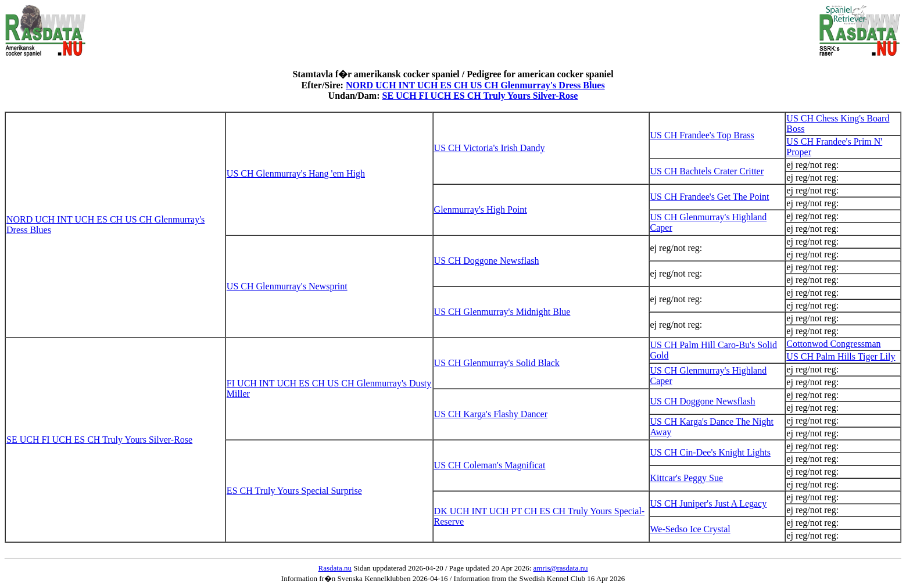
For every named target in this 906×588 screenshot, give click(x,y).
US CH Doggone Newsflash (487, 261)
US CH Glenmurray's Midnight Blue (502, 312)
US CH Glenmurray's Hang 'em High (296, 173)
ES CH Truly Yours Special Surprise (294, 491)
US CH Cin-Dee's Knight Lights (710, 452)
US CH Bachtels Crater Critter (707, 171)
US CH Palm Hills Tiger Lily (841, 356)
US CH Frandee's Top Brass (702, 135)
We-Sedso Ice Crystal (690, 529)
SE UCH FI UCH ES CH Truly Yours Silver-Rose (480, 96)
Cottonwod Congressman (833, 344)
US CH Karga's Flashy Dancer (491, 414)
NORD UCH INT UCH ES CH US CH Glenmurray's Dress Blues (475, 85)
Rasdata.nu (335, 568)
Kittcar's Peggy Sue (687, 478)
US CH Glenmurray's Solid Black (497, 363)
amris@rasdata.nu (561, 568)
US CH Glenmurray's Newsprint (287, 286)
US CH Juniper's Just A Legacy (709, 503)
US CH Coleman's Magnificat (490, 465)
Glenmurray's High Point (481, 209)
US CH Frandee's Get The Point (710, 197)
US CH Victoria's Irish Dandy (490, 148)
